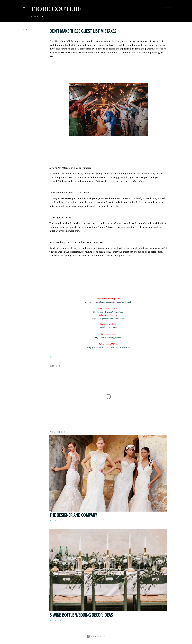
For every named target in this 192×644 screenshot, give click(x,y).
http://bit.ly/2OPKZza (108, 327)
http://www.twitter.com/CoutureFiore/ (108, 312)
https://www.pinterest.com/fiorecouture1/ (108, 319)
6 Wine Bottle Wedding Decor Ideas (81, 615)
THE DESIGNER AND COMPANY (73, 515)
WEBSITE (38, 17)
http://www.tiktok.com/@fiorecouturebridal (108, 347)
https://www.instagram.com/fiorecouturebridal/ (108, 302)
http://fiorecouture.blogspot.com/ (108, 337)
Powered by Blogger (96, 636)
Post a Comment (62, 521)
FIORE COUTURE (56, 9)
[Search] (166, 7)
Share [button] (25, 29)
